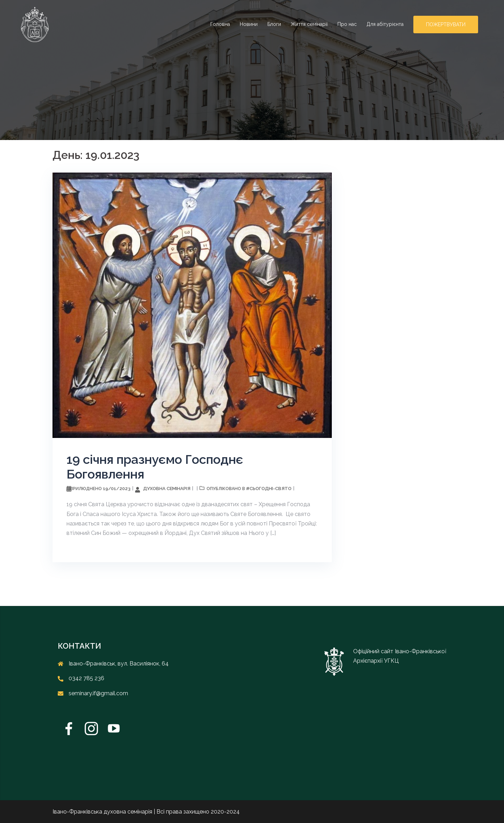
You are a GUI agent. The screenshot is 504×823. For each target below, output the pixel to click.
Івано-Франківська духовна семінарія (102, 812)
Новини (249, 24)
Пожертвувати (446, 25)
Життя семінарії (309, 24)
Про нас (347, 24)
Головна (220, 24)
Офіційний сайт (374, 651)
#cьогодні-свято (269, 489)
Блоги (274, 24)
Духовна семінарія (167, 489)
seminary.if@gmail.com (98, 693)
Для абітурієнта (385, 24)
